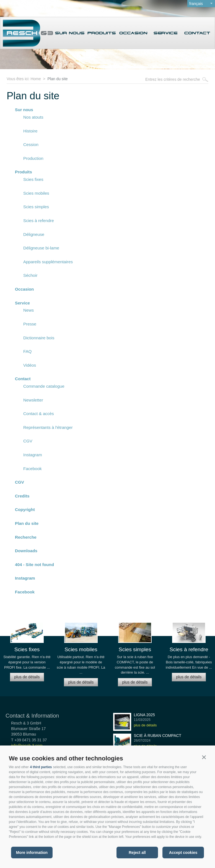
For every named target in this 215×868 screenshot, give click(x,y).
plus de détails (27, 677)
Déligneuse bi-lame (41, 248)
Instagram (33, 455)
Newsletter (33, 400)
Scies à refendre (39, 221)
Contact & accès (39, 414)
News (29, 310)
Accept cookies (183, 853)
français (196, 4)
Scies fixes (33, 179)
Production (33, 158)
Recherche (26, 537)
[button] (204, 757)
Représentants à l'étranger (48, 427)
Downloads (26, 551)
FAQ (27, 351)
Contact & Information (32, 716)
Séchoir (30, 275)
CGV (28, 441)
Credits (22, 496)
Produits (102, 33)
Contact (197, 33)
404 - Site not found (34, 565)
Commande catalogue (44, 386)
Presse (30, 324)
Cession (31, 144)
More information (32, 853)
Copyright (25, 509)
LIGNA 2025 (144, 715)
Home (36, 79)
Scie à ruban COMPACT (158, 736)
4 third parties (41, 767)
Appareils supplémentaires (48, 262)
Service (165, 33)
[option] (27, 654)
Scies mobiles (36, 193)
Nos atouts (33, 117)
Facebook (33, 469)
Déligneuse (34, 234)
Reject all (137, 853)
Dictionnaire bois (39, 338)
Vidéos (30, 365)
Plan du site (57, 79)
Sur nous (70, 33)
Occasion (133, 33)
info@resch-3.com (27, 746)
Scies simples (36, 207)
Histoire (30, 131)
